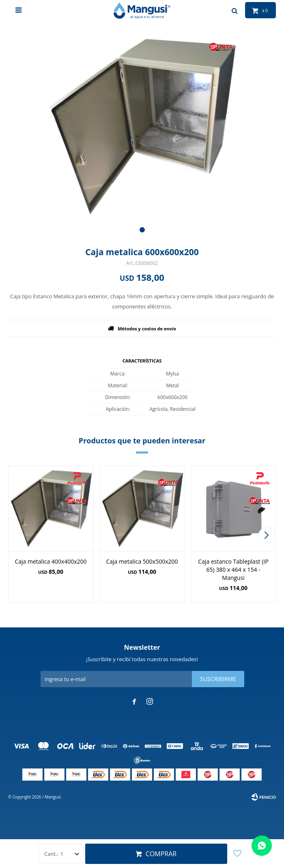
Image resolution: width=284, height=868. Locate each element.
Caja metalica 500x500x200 (142, 561)
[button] (142, 230)
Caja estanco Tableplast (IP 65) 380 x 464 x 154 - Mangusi (233, 570)
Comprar (161, 854)
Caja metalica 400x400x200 (51, 561)
